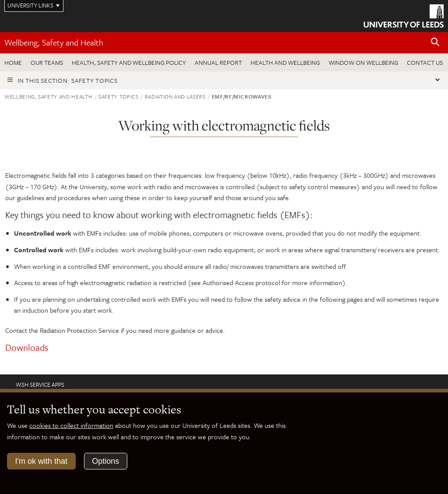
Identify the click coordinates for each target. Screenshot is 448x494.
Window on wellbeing (363, 62)
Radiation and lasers (175, 96)
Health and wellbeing (285, 62)
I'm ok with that (41, 461)
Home (13, 62)
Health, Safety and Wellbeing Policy (129, 62)
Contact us (425, 62)
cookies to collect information (71, 425)
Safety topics (118, 96)
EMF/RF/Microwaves (242, 96)
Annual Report (218, 62)
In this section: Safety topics (68, 80)
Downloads (27, 347)
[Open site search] (435, 42)
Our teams (47, 62)
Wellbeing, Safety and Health (54, 42)
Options (105, 461)
